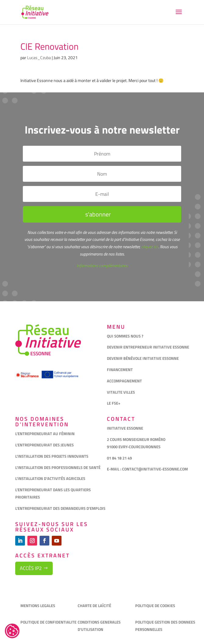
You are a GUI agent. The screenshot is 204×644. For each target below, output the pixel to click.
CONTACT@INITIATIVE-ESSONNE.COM (155, 469)
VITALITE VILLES (121, 392)
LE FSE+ (114, 403)
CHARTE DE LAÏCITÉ (94, 606)
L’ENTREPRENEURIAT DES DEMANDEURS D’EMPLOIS (60, 508)
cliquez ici (149, 247)
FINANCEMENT (120, 370)
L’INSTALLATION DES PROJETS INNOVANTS (52, 456)
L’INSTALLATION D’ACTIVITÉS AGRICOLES (50, 478)
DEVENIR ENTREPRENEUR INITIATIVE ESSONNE (148, 347)
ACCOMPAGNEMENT (124, 381)
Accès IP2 (31, 568)
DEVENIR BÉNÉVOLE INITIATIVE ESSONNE (143, 358)
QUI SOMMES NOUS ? (125, 336)
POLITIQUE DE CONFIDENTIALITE (49, 622)
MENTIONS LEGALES (38, 606)
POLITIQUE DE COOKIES (155, 606)
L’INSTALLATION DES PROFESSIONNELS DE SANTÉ (58, 467)
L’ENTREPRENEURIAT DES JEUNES (44, 445)
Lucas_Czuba (39, 57)
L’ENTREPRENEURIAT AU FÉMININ (45, 434)
